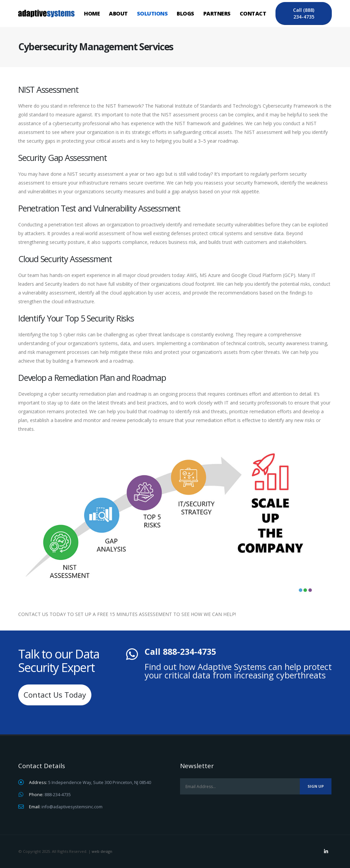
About (118, 13)
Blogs (185, 13)
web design (102, 851)
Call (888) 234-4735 (304, 13)
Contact (253, 13)
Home (92, 13)
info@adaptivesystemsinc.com (72, 807)
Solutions (152, 13)
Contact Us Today (55, 695)
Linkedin (326, 851)
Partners (217, 13)
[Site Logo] (46, 13)
